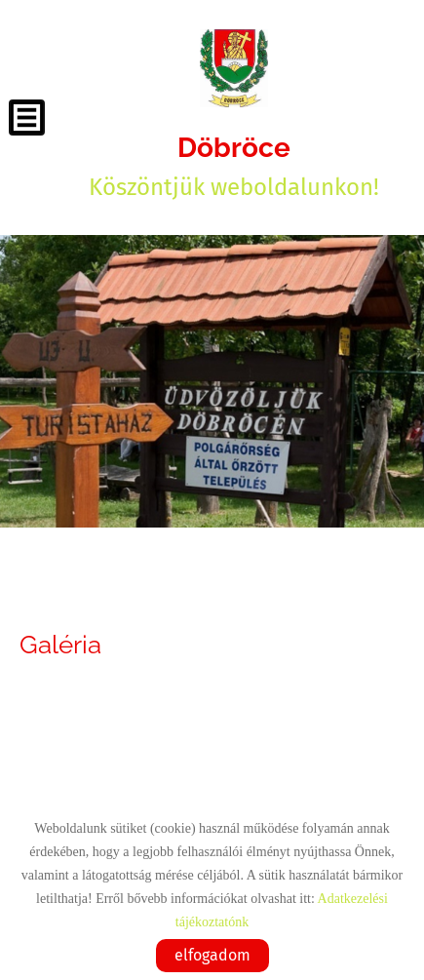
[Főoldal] (234, 68)
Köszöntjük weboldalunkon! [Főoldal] (234, 166)
